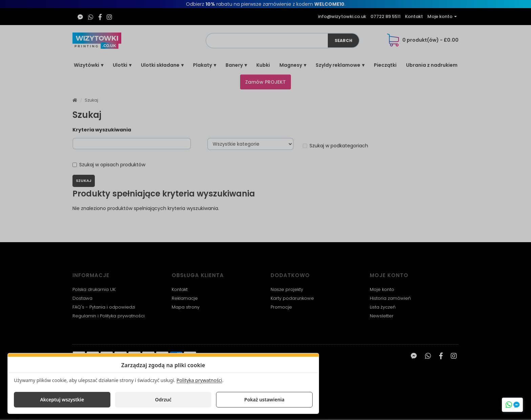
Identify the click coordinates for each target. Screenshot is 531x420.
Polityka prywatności (199, 380)
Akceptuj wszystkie (62, 400)
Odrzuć (163, 400)
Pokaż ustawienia (264, 400)
